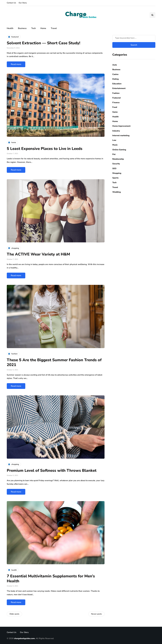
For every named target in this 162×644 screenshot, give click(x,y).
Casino (115, 74)
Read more (16, 64)
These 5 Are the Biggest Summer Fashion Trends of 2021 (54, 362)
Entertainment (119, 88)
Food (115, 107)
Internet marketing (121, 135)
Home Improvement (121, 126)
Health (10, 28)
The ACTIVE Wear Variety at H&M (38, 254)
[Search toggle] (152, 15)
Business (22, 28)
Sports (115, 178)
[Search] (134, 38)
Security (116, 164)
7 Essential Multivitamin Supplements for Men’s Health (51, 579)
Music (115, 145)
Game (115, 112)
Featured (116, 98)
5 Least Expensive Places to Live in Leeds (45, 149)
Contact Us (11, 3)
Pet (114, 154)
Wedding (117, 192)
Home (43, 28)
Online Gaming (119, 150)
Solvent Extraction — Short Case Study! (44, 43)
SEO (114, 168)
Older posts (14, 614)
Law (114, 140)
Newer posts (96, 614)
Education (117, 84)
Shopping (117, 173)
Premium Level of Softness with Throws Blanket (52, 471)
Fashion (116, 93)
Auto (115, 65)
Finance (116, 102)
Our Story (23, 3)
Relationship (118, 159)
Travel (54, 28)
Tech (33, 28)
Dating (115, 79)
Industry (116, 131)
